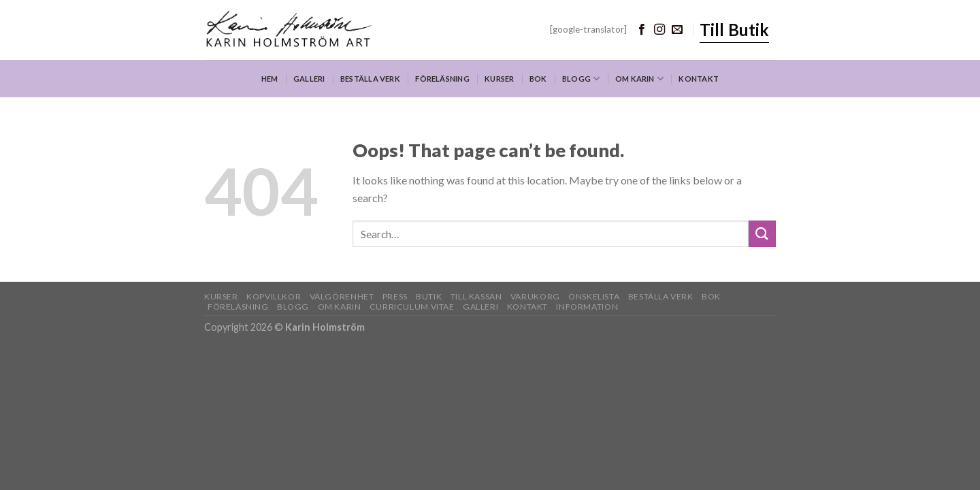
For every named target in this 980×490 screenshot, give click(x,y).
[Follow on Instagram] (659, 30)
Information (587, 307)
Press (395, 296)
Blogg (581, 79)
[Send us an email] (677, 30)
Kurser (499, 79)
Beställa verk (370, 79)
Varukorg (535, 296)
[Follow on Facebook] (642, 30)
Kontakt (699, 79)
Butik (429, 296)
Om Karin (639, 79)
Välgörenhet (342, 296)
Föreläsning (442, 79)
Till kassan (476, 296)
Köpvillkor (274, 296)
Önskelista (594, 296)
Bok (538, 79)
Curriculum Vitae (412, 307)
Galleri (309, 79)
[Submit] (762, 234)
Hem (270, 79)
